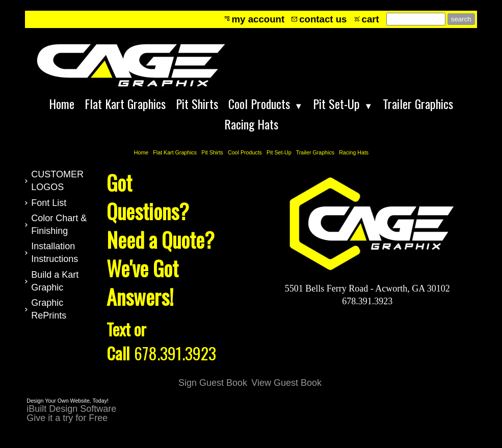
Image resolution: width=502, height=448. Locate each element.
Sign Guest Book (213, 383)
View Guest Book (286, 383)
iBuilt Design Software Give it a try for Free (71, 413)
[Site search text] (416, 19)
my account (258, 19)
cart (371, 19)
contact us (323, 19)
